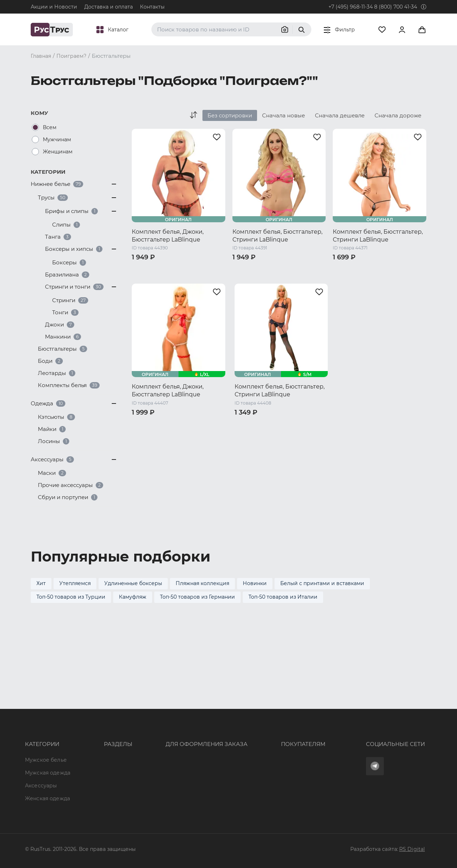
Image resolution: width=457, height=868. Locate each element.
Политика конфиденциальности (277, 747)
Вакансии (95, 786)
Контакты (152, 7)
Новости (94, 773)
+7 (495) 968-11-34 (351, 7)
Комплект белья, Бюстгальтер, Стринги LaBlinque (277, 236)
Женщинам (58, 152)
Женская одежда (47, 747)
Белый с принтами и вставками (322, 583)
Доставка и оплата (109, 7)
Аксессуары (41, 734)
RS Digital (412, 849)
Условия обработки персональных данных (290, 760)
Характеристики (105, 734)
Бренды (93, 721)
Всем (50, 127)
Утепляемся (75, 583)
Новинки (255, 583)
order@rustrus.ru (161, 734)
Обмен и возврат (256, 734)
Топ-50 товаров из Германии (197, 597)
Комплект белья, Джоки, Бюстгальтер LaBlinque (168, 236)
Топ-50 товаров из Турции (71, 597)
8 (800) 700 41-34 (396, 7)
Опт (87, 708)
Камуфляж (133, 597)
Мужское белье (46, 708)
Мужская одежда (48, 721)
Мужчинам (57, 139)
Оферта (243, 708)
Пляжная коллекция (202, 583)
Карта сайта (99, 798)
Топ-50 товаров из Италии (283, 597)
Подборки (96, 747)
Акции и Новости (54, 7)
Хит (41, 583)
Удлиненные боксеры (133, 583)
